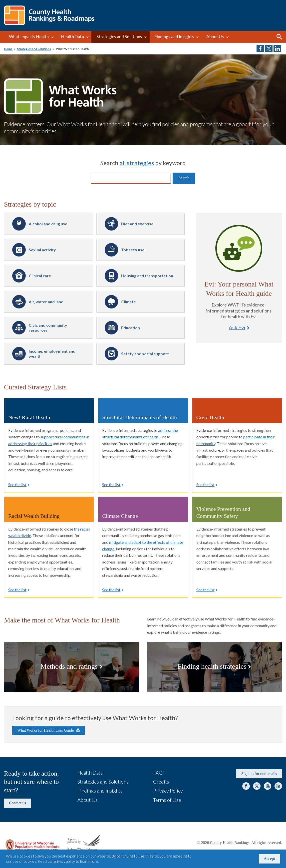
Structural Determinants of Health (140, 417)
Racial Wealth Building (34, 516)
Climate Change (120, 516)
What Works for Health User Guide (45, 730)
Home (8, 49)
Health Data (73, 37)
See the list (17, 484)
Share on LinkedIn (277, 48)
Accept (269, 859)
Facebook (246, 786)
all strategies (137, 163)
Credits (161, 782)
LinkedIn (278, 786)
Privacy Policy (168, 791)
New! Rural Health (29, 417)
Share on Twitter (269, 48)
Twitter (257, 786)
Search (279, 37)
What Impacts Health (29, 37)
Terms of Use (167, 800)
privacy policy (64, 861)
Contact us (17, 803)
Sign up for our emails (259, 774)
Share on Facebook (260, 48)
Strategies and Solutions (119, 37)
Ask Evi (239, 248)
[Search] (131, 178)
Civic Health (210, 417)
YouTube (268, 786)
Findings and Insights (174, 37)
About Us (215, 37)
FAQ (158, 773)
